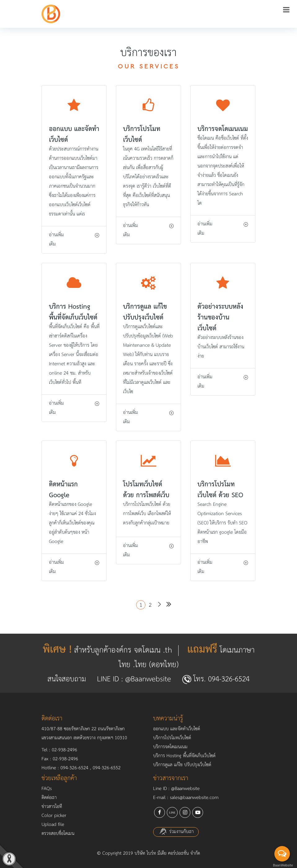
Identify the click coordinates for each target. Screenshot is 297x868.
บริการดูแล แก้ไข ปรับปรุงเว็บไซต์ (182, 765)
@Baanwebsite (148, 679)
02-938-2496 (64, 750)
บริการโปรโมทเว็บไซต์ (172, 738)
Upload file (53, 825)
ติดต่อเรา (49, 798)
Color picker (54, 816)
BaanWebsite (282, 865)
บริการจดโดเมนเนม (170, 747)
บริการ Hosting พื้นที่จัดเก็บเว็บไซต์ (184, 756)
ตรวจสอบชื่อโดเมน (58, 834)
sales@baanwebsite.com (194, 798)
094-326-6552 (107, 768)
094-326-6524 (229, 679)
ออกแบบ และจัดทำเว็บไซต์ (177, 729)
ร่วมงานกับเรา (176, 832)
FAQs (47, 789)
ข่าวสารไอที (52, 807)
